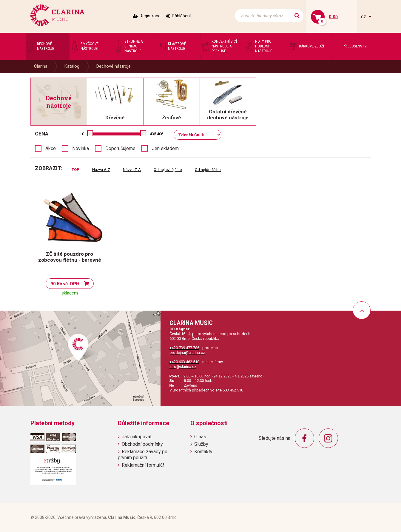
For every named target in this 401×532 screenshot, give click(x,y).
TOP (75, 170)
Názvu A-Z (101, 170)
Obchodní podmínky (142, 444)
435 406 (156, 134)
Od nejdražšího (208, 170)
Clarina (41, 66)
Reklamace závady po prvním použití (143, 454)
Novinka (81, 148)
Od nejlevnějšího (168, 170)
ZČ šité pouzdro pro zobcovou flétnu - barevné (70, 257)
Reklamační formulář (143, 465)
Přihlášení (181, 16)
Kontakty (203, 452)
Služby (201, 444)
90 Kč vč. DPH (65, 284)
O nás (200, 437)
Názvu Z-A (132, 170)
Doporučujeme (120, 148)
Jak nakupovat (137, 437)
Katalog (72, 66)
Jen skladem (165, 148)
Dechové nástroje (114, 66)
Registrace (150, 16)
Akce (51, 148)
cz (364, 17)
